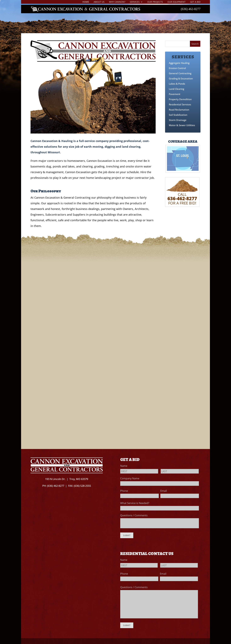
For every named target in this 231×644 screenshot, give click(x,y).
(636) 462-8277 (191, 9)
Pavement (175, 94)
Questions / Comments (134, 515)
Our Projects (155, 2)
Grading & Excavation (181, 78)
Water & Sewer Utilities (182, 125)
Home (86, 2)
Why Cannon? (117, 2)
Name (125, 466)
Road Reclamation (179, 110)
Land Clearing (176, 89)
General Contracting (180, 73)
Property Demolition (180, 99)
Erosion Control (177, 68)
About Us (99, 2)
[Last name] (180, 471)
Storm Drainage (178, 120)
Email (165, 491)
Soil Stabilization (178, 115)
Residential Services (180, 104)
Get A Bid (195, 2)
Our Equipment (176, 2)
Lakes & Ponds (177, 84)
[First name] (139, 471)
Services (135, 2)
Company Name (130, 478)
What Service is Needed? (136, 503)
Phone (125, 491)
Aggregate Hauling (179, 63)
